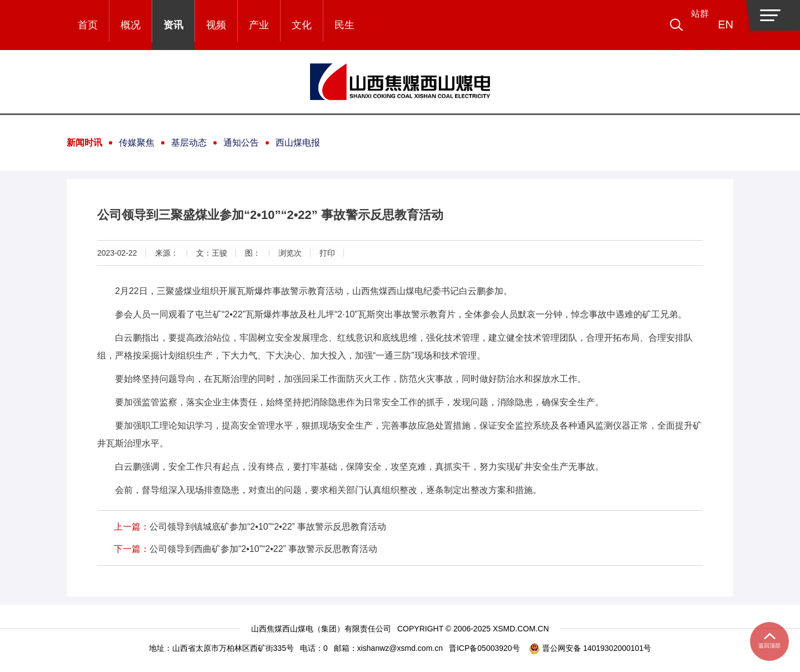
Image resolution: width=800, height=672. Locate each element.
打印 (327, 253)
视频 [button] (216, 25)
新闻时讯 (84, 143)
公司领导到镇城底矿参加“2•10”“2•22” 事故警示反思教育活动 (268, 527)
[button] (692, 25)
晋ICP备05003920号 (484, 648)
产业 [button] (259, 25)
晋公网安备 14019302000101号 (590, 648)
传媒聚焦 (137, 143)
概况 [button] (131, 25)
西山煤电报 (298, 143)
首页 (88, 25)
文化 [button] (302, 25)
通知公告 (241, 143)
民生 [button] (344, 25)
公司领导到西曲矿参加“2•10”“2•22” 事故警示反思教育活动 (263, 549)
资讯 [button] (173, 25)
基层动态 (189, 143)
